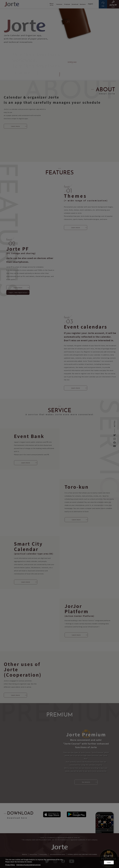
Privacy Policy (10, 865)
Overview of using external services (28, 865)
